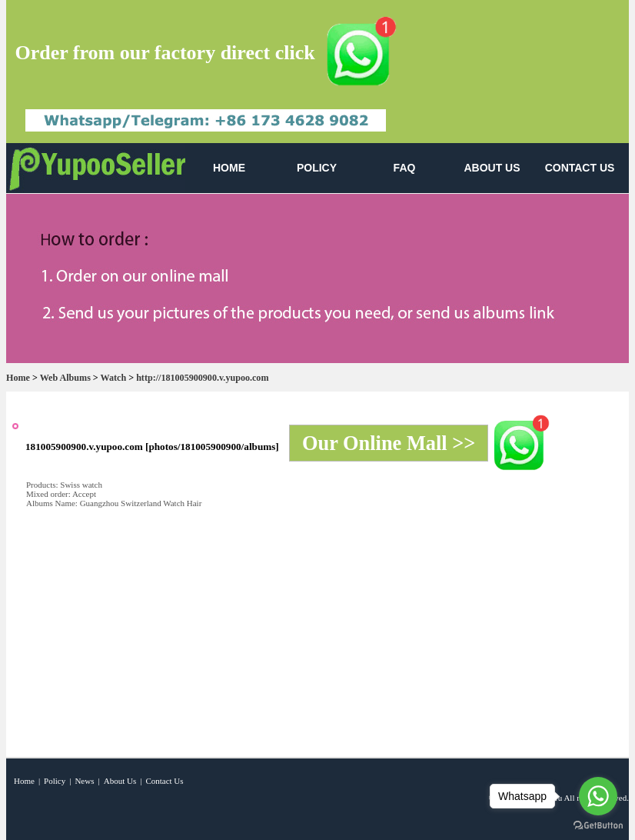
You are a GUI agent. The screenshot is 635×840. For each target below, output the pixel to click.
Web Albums (65, 378)
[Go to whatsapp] (598, 796)
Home (18, 378)
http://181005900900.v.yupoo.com (202, 378)
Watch (114, 378)
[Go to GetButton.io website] (598, 825)
